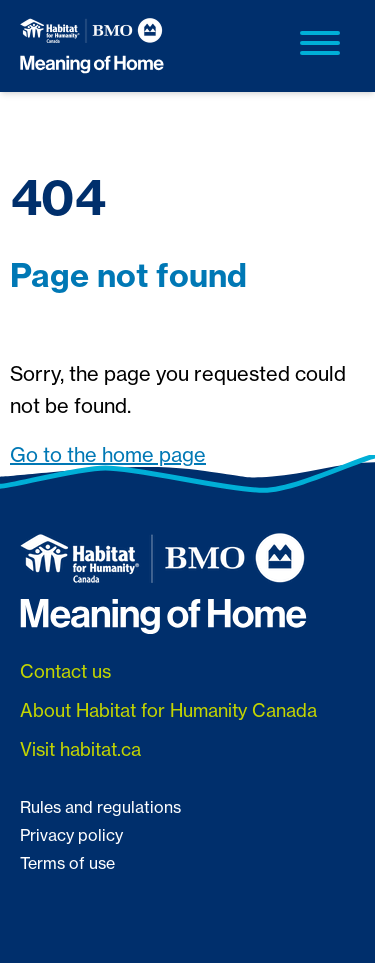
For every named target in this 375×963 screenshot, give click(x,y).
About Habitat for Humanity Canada (168, 710)
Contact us (65, 671)
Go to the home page (108, 454)
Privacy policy (71, 835)
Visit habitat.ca (80, 749)
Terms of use (67, 863)
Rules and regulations (100, 807)
